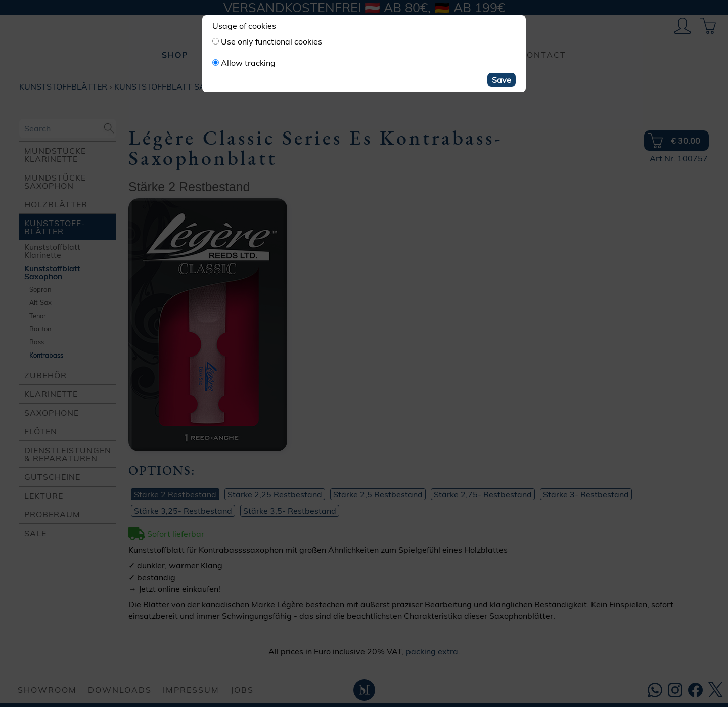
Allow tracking (248, 63)
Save (502, 80)
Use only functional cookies (271, 41)
